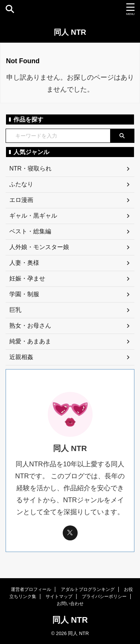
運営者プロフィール (31, 589)
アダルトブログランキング (88, 589)
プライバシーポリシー (104, 597)
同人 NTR (70, 32)
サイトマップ (59, 597)
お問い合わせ (70, 604)
